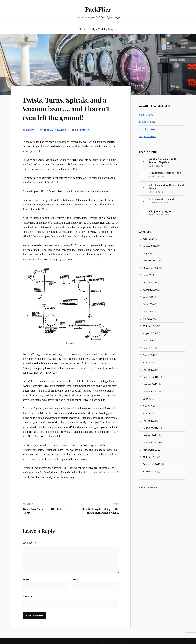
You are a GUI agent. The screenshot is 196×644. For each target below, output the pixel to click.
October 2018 (150, 326)
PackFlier (98, 9)
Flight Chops (146, 115)
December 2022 (151, 268)
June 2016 (149, 399)
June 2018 (149, 348)
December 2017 (151, 391)
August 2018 (150, 333)
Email (76, 579)
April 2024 (149, 239)
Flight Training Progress (105, 29)
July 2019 (148, 311)
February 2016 (151, 428)
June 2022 (149, 275)
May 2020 (148, 304)
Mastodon (152, 487)
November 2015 (152, 450)
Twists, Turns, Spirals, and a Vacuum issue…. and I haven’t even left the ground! (68, 108)
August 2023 (150, 246)
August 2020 (150, 290)
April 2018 (149, 362)
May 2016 (148, 406)
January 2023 (150, 260)
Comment (29, 543)
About (82, 29)
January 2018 (150, 384)
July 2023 (148, 253)
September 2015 (152, 464)
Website (27, 596)
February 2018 (151, 377)
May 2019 (148, 319)
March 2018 (149, 370)
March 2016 (149, 421)
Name (26, 579)
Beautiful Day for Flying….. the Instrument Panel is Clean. (101, 511)
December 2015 (151, 442)
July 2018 (148, 340)
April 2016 (149, 413)
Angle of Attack (147, 136)
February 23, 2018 (55, 130)
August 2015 (150, 471)
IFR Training (82, 130)
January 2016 (150, 435)
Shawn (30, 130)
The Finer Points (148, 129)
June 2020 (149, 297)
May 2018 (148, 355)
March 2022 (149, 282)
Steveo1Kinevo (147, 122)
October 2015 (150, 457)
